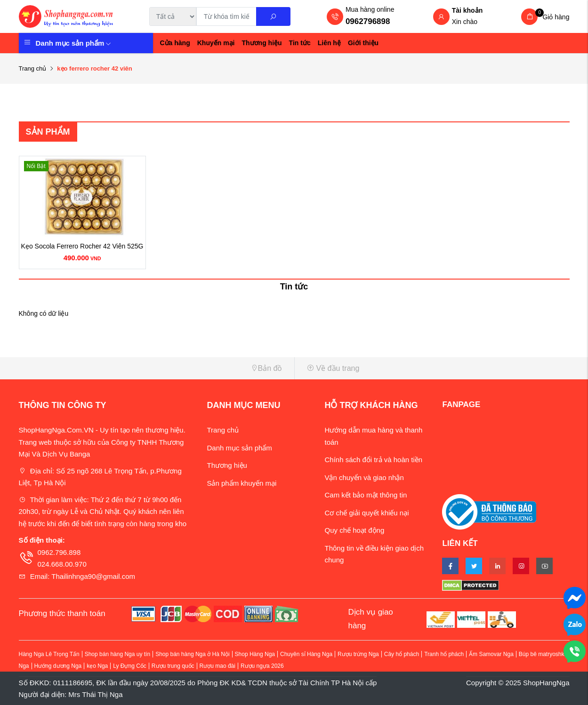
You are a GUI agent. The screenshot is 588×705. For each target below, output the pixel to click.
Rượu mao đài (217, 666)
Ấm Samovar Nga (491, 654)
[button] (153, 368)
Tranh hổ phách (444, 654)
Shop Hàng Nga (255, 654)
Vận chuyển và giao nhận (364, 477)
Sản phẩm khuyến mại (242, 483)
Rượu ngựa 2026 (262, 666)
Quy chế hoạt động (354, 530)
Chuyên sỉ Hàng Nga (306, 654)
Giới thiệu (363, 43)
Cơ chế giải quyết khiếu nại (366, 513)
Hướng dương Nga (58, 666)
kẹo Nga (97, 666)
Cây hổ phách (402, 654)
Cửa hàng (175, 43)
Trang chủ (33, 68)
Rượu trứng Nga (358, 654)
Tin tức (300, 43)
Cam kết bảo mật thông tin (366, 495)
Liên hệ (329, 43)
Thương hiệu (262, 43)
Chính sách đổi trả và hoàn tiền (373, 460)
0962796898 (368, 21)
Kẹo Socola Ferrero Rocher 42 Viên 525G (82, 246)
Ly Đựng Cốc (130, 666)
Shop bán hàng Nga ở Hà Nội (192, 654)
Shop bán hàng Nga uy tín (117, 654)
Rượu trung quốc (173, 666)
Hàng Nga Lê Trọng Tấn (49, 654)
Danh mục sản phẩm (74, 43)
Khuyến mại (216, 43)
